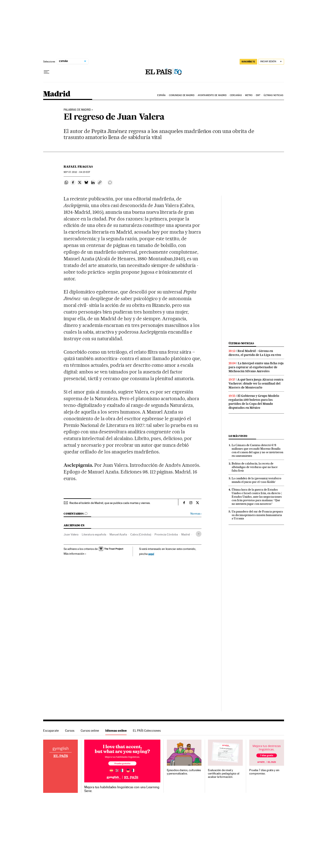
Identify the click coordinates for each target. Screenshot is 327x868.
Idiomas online (116, 731)
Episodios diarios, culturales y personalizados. (184, 772)
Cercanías (236, 95)
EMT (258, 95)
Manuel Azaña (118, 534)
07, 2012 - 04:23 (77, 172)
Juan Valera (71, 534)
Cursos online (90, 731)
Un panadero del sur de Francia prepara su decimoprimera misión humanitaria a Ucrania (257, 515)
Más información (75, 554)
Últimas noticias (274, 95)
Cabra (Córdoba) (141, 534)
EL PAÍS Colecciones (147, 731)
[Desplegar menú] (47, 72)
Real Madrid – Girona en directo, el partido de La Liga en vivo (255, 353)
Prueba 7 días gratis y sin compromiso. (264, 772)
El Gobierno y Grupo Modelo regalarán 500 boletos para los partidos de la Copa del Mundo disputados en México (254, 402)
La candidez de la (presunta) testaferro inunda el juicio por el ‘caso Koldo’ (257, 480)
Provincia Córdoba (166, 534)
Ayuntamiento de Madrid (212, 95)
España (161, 95)
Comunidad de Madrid (182, 95)
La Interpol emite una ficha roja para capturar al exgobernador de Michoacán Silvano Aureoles (256, 367)
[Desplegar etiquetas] (199, 534)
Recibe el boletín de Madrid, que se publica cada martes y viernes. (110, 503)
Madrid (57, 94)
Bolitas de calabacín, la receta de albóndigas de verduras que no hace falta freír (255, 467)
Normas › (196, 514)
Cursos (70, 731)
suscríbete (248, 62)
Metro (249, 95)
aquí (151, 554)
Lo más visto (238, 436)
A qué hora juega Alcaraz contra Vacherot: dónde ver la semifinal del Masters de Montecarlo (256, 383)
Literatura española (94, 534)
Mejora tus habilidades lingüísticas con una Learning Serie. (122, 789)
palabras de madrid (77, 110)
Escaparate (51, 731)
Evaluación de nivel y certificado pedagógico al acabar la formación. (224, 774)
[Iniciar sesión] (271, 62)
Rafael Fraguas (78, 167)
